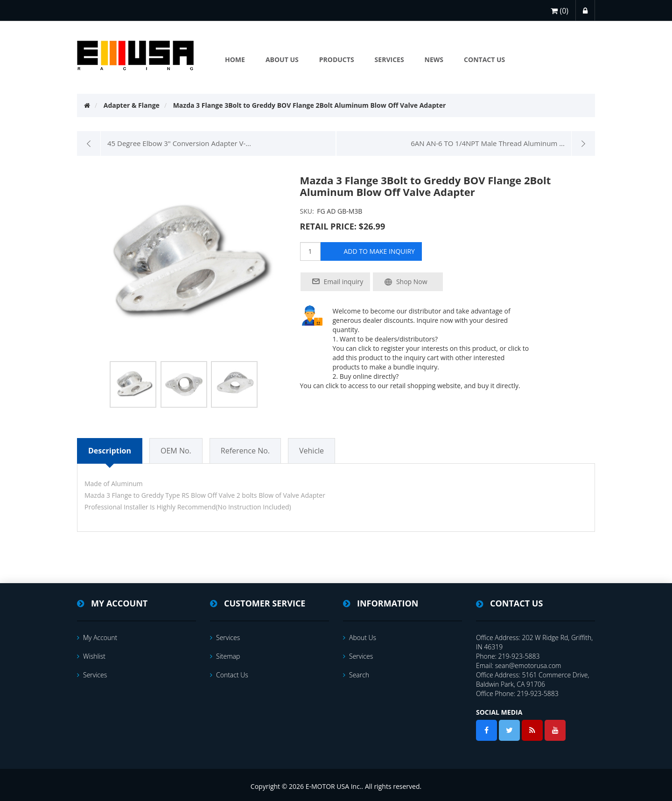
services (92, 675)
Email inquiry (344, 282)
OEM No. (176, 451)
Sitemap (225, 656)
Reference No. (245, 451)
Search (356, 675)
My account (97, 637)
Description (110, 451)
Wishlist (91, 656)
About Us (360, 637)
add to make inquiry (379, 251)
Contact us (229, 675)
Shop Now (412, 282)
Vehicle (311, 451)
